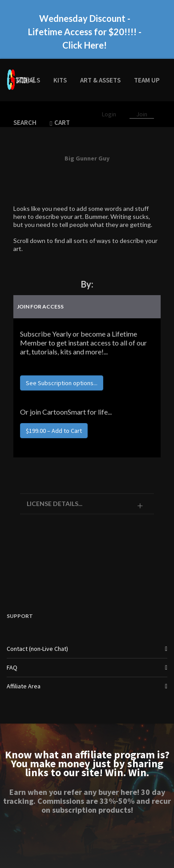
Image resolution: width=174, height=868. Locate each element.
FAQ (12, 667)
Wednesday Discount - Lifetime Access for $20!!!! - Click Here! (85, 32)
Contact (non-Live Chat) (37, 649)
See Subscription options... (62, 383)
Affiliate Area (24, 686)
